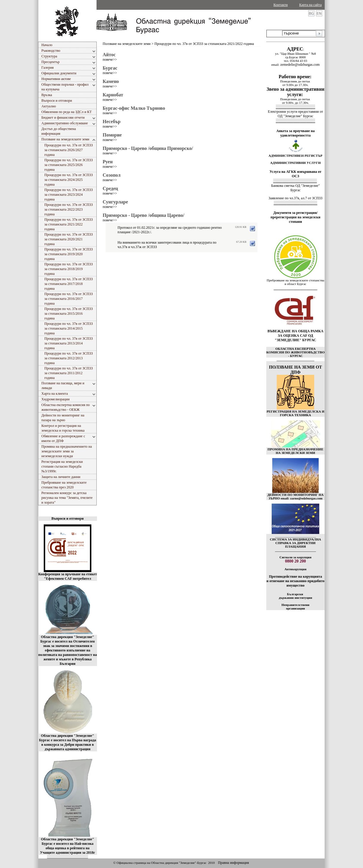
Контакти (281, 5)
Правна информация (233, 863)
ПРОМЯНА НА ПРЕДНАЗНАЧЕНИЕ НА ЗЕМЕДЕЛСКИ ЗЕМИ (295, 451)
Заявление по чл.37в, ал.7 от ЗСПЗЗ (295, 198)
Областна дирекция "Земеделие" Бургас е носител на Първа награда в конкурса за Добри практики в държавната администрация (68, 742)
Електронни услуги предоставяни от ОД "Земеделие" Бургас (295, 114)
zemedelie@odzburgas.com (300, 65)
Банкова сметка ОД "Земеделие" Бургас (295, 188)
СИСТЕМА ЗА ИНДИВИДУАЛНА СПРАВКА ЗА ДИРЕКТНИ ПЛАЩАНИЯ (295, 543)
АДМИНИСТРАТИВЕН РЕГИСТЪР (295, 156)
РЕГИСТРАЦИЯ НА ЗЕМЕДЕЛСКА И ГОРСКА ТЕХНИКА (295, 413)
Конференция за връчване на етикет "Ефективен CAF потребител (67, 576)
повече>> (110, 59)
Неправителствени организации (295, 607)
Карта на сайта (310, 5)
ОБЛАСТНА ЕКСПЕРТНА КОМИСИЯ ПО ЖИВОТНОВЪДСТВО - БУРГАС (295, 352)
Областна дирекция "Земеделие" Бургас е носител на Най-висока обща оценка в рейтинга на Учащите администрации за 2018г (68, 846)
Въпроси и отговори (68, 518)
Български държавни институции (295, 596)
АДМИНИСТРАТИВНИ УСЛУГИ (295, 163)
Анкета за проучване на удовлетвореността (296, 133)
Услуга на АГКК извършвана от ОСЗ (296, 174)
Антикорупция (295, 569)
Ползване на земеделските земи (127, 44)
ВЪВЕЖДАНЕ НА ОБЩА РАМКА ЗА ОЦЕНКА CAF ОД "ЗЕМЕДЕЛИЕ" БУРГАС (295, 336)
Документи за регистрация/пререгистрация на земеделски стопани (295, 217)
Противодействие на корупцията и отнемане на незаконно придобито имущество (295, 581)
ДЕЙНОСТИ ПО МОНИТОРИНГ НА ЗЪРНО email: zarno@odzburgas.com (295, 496)
